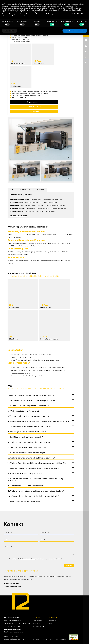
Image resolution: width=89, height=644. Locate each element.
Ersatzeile (36, 623)
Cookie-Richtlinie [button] (68, 8)
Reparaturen (37, 621)
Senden (69, 565)
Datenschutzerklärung (28, 559)
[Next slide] (68, 158)
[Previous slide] (13, 158)
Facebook (52, 623)
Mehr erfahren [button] (10, 31)
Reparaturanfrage (34, 102)
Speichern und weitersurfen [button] (75, 31)
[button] (25, 171)
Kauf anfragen (34, 111)
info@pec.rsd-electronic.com (14, 632)
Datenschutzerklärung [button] (77, 4)
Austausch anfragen (34, 107)
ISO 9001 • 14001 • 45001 (20, 97)
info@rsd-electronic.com (12, 586)
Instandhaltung (38, 626)
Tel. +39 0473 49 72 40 (11, 583)
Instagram (52, 621)
